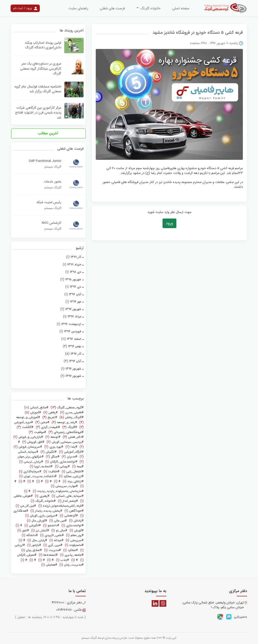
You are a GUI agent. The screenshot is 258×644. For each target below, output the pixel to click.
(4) (72, 346)
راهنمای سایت (78, 8)
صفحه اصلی (181, 8)
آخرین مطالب (49, 133)
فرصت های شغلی (112, 8)
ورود (169, 223)
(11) (71, 339)
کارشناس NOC (52, 223)
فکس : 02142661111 (71, 610)
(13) (67, 407)
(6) (71, 376)
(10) (36, 407)
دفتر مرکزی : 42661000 (69, 603)
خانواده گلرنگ (150, 8)
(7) (71, 412)
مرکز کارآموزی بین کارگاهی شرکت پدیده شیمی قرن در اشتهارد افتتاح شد (38, 113)
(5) (73, 354)
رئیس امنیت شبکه (49, 202)
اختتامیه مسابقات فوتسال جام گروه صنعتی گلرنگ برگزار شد (38, 89)
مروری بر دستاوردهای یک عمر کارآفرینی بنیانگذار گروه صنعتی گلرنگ (41, 69)
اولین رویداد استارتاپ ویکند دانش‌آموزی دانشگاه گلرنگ (43, 45)
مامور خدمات (53, 182)
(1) (74, 257)
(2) (71, 279)
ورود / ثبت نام (25, 8)
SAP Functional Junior (45, 161)
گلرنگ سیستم (89, 638)
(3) (69, 427)
